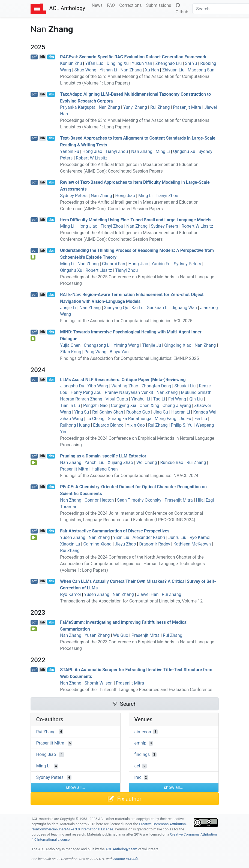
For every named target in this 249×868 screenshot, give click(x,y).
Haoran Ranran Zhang (81, 399)
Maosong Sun (201, 70)
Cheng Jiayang (177, 406)
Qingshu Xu (184, 151)
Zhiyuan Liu (173, 70)
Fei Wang (177, 399)
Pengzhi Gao (95, 406)
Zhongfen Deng (156, 386)
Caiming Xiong (97, 544)
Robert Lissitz (99, 270)
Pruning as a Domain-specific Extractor (103, 456)
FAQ (112, 5)
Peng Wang (95, 352)
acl (137, 766)
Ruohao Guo (138, 412)
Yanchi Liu (94, 462)
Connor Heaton (99, 500)
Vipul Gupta (117, 399)
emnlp (140, 743)
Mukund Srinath (196, 392)
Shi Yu (191, 63)
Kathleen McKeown (192, 544)
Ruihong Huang (75, 425)
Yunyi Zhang (135, 107)
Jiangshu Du (72, 386)
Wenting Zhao (125, 386)
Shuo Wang (85, 70)
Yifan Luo (94, 63)
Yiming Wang (126, 345)
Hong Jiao (92, 151)
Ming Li (163, 151)
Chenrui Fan (114, 264)
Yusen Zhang (73, 537)
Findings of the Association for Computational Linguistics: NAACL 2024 (129, 476)
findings (142, 754)
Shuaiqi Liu (185, 386)
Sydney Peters (74, 196)
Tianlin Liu (70, 406)
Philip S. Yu (181, 425)
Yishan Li (108, 70)
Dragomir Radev (154, 544)
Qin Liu (196, 399)
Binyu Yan (119, 352)
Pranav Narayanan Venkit (129, 392)
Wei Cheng (147, 462)
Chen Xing (149, 406)
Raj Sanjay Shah (108, 412)
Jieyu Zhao (125, 544)
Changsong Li (97, 345)
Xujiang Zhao (120, 462)
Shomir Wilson (99, 683)
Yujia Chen (70, 345)
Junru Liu (177, 537)
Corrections (131, 5)
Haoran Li (181, 412)
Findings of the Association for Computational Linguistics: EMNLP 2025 (129, 358)
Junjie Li (68, 308)
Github (182, 9)
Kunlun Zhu (71, 63)
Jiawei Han (148, 594)
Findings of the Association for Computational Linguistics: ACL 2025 (126, 321)
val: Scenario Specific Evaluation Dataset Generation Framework (133, 57)
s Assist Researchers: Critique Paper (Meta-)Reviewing (123, 379)
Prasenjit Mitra (187, 107)
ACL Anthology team (121, 849)
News (98, 5)
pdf (34, 57)
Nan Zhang (131, 70)
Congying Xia (124, 406)
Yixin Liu (121, 537)
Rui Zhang (160, 107)
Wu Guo (121, 635)
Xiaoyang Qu (116, 308)
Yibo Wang (98, 386)
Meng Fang (165, 419)
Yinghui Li (141, 399)
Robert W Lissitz (92, 158)
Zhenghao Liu (169, 63)
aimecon (143, 732)
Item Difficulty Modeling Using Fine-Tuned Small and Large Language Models (136, 220)
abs (51, 57)
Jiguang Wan (184, 308)
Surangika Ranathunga (130, 419)
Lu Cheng (96, 419)
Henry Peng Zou (86, 392)
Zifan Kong (70, 352)
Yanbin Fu (70, 151)
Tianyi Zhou (117, 151)
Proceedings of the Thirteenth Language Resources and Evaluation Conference (136, 690)
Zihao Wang (72, 419)
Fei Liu (201, 419)
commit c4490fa (126, 859)
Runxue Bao (172, 462)
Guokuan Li (158, 308)
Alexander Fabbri (149, 537)
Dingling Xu (118, 63)
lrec (138, 777)
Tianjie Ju (152, 345)
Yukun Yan (142, 63)
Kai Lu (137, 308)
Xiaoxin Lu (70, 544)
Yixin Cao (136, 425)
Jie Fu (185, 419)
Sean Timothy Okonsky (139, 500)
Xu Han (152, 70)
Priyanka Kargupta (78, 107)
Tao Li (159, 399)
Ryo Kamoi (200, 537)
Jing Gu (161, 412)
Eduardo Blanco (108, 425)
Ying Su (82, 412)
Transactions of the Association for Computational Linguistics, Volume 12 (131, 601)
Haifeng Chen (104, 469)
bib (43, 57)
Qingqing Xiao (178, 345)
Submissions (160, 5)
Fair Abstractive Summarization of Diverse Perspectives (115, 531)
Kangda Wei (205, 412)
